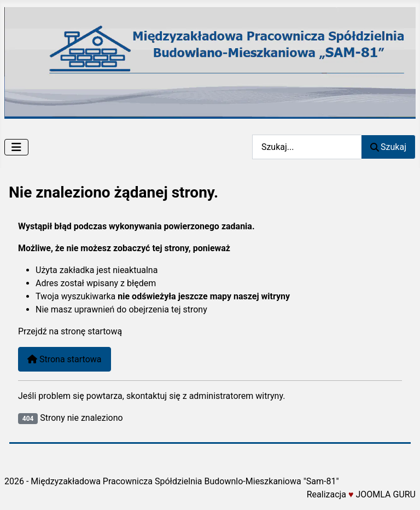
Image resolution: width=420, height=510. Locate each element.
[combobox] (307, 147)
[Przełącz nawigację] (16, 147)
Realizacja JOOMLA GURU (361, 494)
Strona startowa (65, 359)
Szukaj (388, 147)
